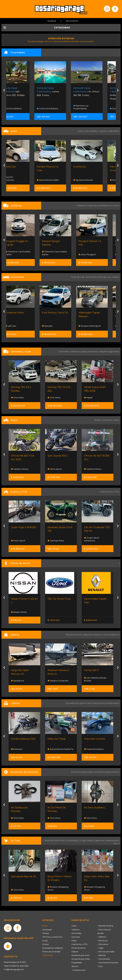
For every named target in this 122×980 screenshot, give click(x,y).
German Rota (56, 541)
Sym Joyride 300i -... (59, 456)
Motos (74, 941)
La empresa (47, 930)
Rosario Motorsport (95, 326)
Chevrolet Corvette (95, 739)
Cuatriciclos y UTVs (79, 944)
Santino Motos (20, 469)
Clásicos (75, 952)
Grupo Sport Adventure (92, 539)
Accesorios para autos (80, 955)
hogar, (84, 840)
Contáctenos (47, 955)
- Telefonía (102, 937)
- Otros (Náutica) (104, 930)
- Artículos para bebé (106, 952)
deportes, (100, 840)
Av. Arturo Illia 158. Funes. (97, 92)
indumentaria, (113, 840)
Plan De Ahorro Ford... (60, 599)
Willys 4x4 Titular (57, 739)
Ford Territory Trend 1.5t (60, 313)
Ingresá (52, 21)
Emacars (17, 749)
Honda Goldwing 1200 (23, 739)
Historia (45, 944)
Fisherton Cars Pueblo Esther (24, 253)
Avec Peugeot (93, 254)
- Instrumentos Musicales (108, 963)
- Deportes (101, 955)
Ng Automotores (94, 180)
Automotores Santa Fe (60, 749)
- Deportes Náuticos (105, 926)
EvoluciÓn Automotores (18, 178)
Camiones (76, 937)
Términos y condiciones (52, 937)
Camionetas (76, 933)
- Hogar (100, 948)
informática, (74, 840)
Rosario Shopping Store (58, 888)
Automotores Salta (58, 180)
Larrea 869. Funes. (59, 92)
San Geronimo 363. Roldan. (23, 92)
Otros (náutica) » (111, 635)
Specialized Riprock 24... (24, 876)
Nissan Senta (19, 612)
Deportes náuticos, (93, 635)
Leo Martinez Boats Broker (95, 679)
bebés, (91, 840)
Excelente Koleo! (20, 313)
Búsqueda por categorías (53, 948)
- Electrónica (102, 941)
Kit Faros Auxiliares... (95, 808)
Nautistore (18, 681)
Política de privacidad (51, 952)
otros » (116, 843)
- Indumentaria (104, 959)
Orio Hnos (17, 397)
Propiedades (77, 963)
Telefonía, (49, 840)
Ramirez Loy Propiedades (92, 107)
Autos (74, 926)
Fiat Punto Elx (19, 167)
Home (45, 926)
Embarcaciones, (74, 635)
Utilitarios (75, 930)
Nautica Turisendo (58, 681)
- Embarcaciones (78, 970)
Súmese (46, 933)
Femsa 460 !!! (91, 670)
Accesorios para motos (107, 772)
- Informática (103, 944)
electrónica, (61, 840)
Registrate (72, 21)
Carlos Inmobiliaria (22, 108)
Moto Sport (55, 469)
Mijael (88, 397)
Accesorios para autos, (83, 772)
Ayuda (45, 941)
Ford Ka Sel (90, 167)
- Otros (100, 966)
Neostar (53, 326)
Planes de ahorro (79, 948)
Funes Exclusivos (94, 749)
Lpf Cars (16, 326)
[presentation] (4, 91)
